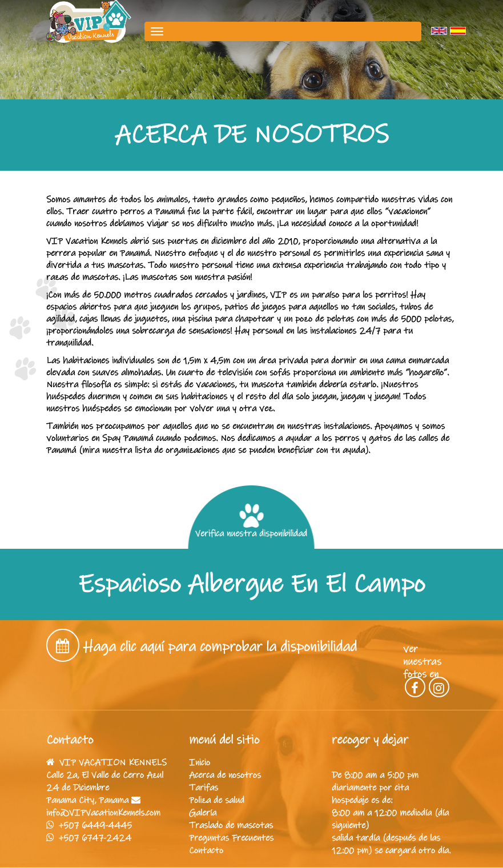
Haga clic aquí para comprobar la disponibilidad (220, 647)
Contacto (206, 850)
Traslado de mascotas (231, 825)
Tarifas (204, 787)
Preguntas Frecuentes (231, 838)
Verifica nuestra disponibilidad (251, 521)
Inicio (200, 762)
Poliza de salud (217, 800)
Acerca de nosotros (225, 775)
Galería (203, 813)
